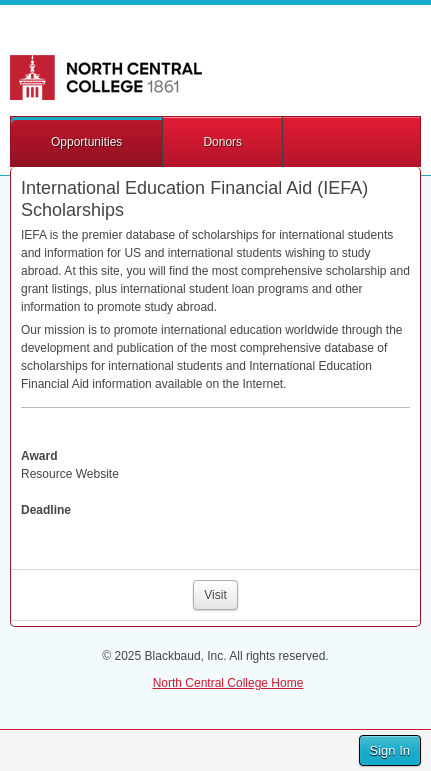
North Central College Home (228, 683)
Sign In (390, 750)
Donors (222, 142)
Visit (215, 595)
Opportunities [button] (86, 142)
